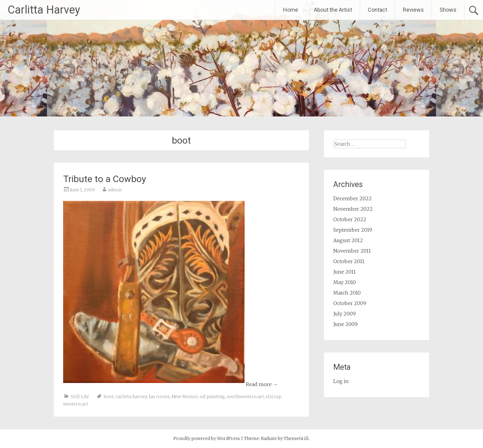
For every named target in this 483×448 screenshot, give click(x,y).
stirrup (274, 397)
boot (109, 397)
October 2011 (349, 261)
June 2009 (345, 324)
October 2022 (350, 219)
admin (115, 190)
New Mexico (185, 397)
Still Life (80, 397)
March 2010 (347, 293)
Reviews (413, 10)
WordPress (228, 438)
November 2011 (352, 251)
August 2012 (348, 240)
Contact (377, 10)
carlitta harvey (131, 397)
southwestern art (245, 397)
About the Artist (333, 10)
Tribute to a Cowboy (105, 179)
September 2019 (353, 230)
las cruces (159, 397)
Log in (341, 381)
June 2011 (345, 272)
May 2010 (345, 282)
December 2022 (353, 198)
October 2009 (350, 303)
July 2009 (345, 314)
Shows (448, 10)
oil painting (212, 397)
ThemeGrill (296, 438)
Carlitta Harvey (44, 10)
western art (76, 404)
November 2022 (353, 209)
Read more (262, 384)
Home (291, 10)
